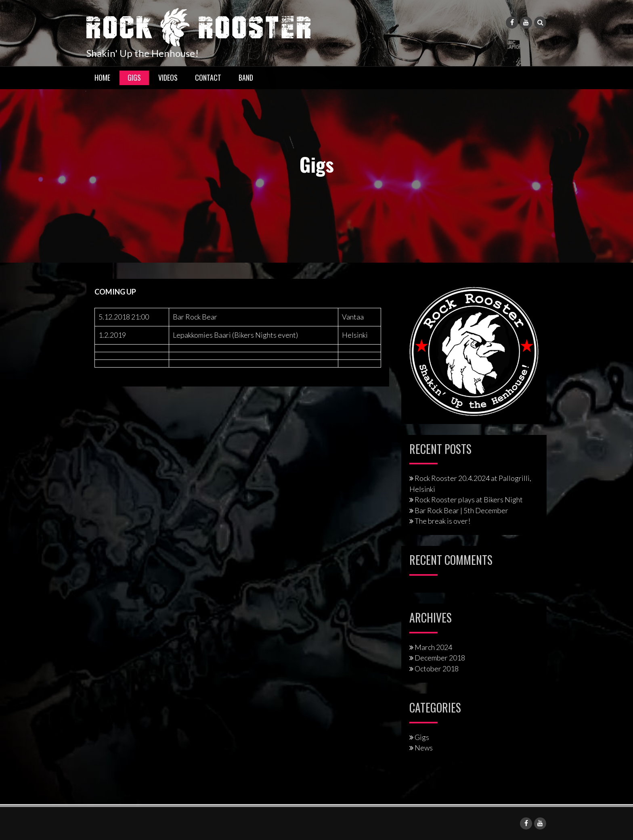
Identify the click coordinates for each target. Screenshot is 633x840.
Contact (208, 77)
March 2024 (433, 647)
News (424, 748)
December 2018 (440, 658)
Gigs (134, 77)
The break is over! (442, 521)
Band (246, 77)
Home (102, 77)
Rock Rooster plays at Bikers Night (469, 499)
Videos (168, 77)
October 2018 (437, 669)
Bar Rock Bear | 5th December (461, 510)
